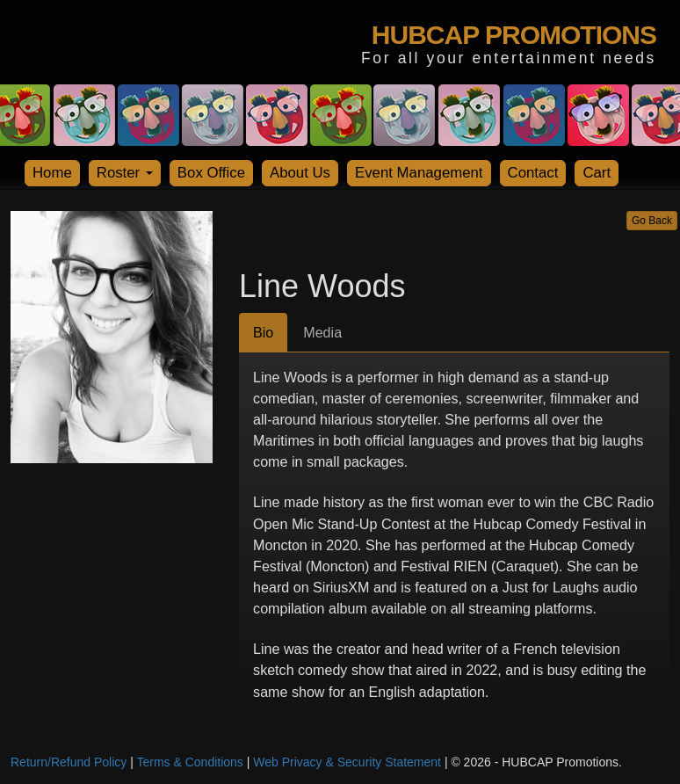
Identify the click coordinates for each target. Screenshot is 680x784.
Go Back (652, 221)
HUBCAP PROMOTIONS (514, 35)
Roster (125, 173)
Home (52, 173)
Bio (263, 332)
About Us (300, 173)
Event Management (419, 173)
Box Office (211, 173)
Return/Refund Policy (69, 762)
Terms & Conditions (189, 762)
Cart (597, 173)
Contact (533, 173)
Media (322, 332)
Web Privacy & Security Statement (347, 762)
